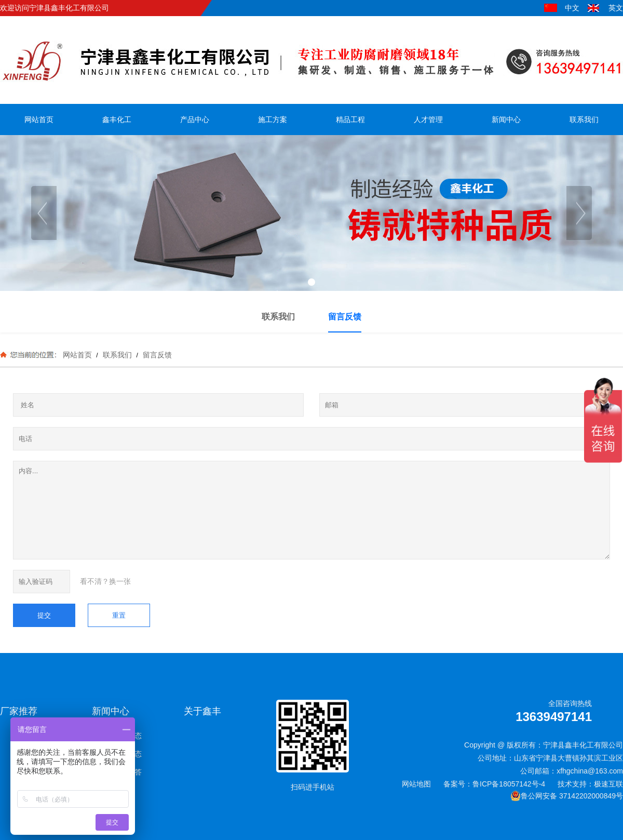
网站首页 (77, 355)
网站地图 (416, 784)
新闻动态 (127, 736)
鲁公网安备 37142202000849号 (567, 796)
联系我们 (117, 355)
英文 (616, 8)
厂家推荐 (19, 711)
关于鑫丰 (202, 711)
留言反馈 (156, 355)
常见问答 (127, 772)
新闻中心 (111, 711)
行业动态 (127, 754)
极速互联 (608, 784)
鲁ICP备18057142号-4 (509, 784)
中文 (572, 8)
